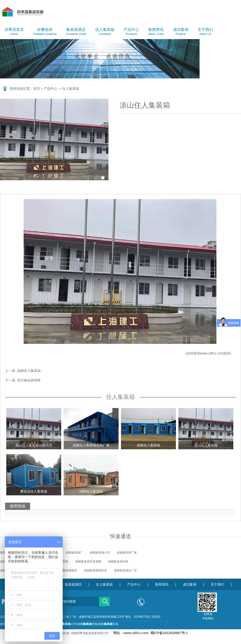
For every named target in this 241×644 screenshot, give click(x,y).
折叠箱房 (45, 32)
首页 (37, 89)
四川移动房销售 (29, 380)
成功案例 (181, 32)
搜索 (104, 600)
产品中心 (131, 32)
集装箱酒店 (76, 32)
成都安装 (108, 624)
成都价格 (87, 624)
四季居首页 (14, 32)
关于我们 (205, 32)
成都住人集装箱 (29, 371)
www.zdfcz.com (212, 353)
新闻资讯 (156, 32)
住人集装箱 (105, 32)
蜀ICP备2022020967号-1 (169, 633)
